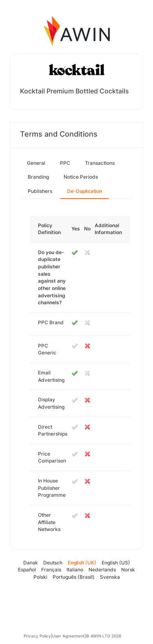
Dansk (31, 563)
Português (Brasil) (74, 577)
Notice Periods (81, 177)
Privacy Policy (37, 636)
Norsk (128, 570)
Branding (38, 177)
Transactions (100, 163)
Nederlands (102, 570)
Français (51, 570)
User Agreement (68, 636)
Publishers (40, 191)
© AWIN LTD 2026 (103, 636)
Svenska (110, 577)
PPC (65, 163)
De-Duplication (84, 191)
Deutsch (53, 563)
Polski (40, 577)
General (36, 163)
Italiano (75, 570)
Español (27, 570)
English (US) (116, 563)
